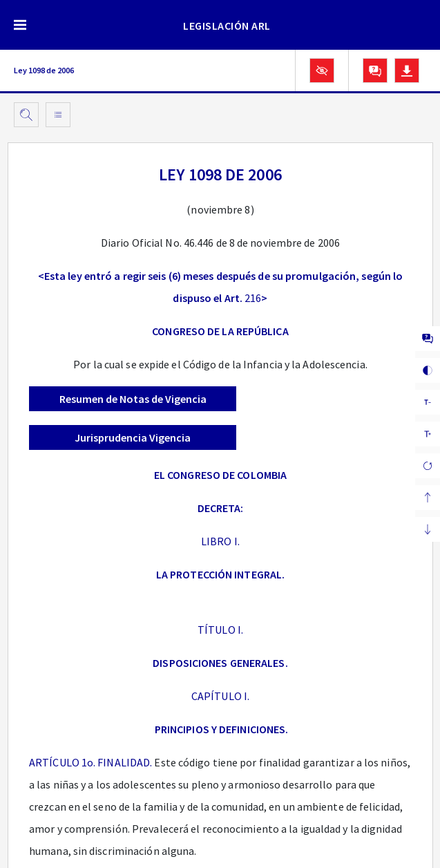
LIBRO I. (220, 541)
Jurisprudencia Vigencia (133, 437)
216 (253, 298)
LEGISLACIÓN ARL (227, 26)
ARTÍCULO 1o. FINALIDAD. (90, 762)
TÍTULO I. (220, 630)
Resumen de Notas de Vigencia (133, 399)
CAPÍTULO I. (220, 696)
